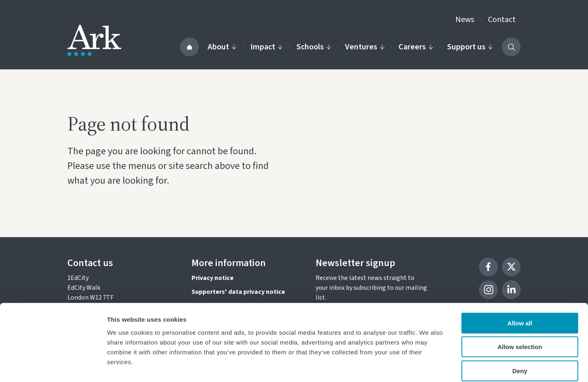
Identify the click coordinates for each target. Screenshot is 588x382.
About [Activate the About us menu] (222, 47)
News (465, 20)
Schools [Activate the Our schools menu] (314, 47)
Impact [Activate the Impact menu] (266, 47)
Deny (520, 330)
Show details (429, 366)
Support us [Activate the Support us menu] (470, 47)
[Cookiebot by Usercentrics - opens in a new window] (53, 366)
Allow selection (520, 306)
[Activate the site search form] (511, 47)
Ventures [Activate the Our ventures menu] (365, 47)
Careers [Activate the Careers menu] (416, 47)
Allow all (520, 282)
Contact (502, 20)
